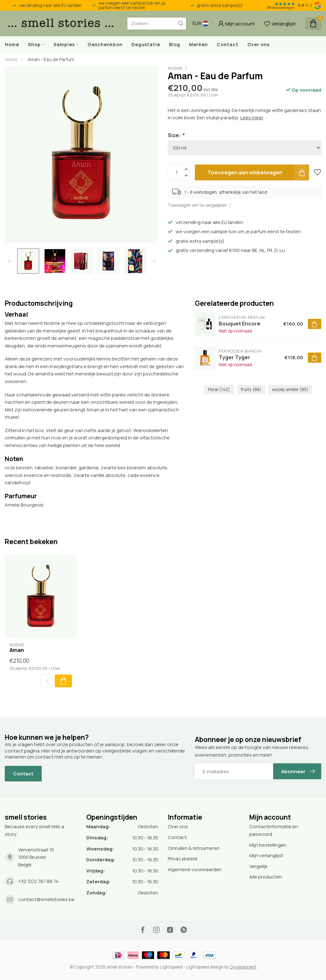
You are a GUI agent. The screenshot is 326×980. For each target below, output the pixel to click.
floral (219, 389)
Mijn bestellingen (268, 845)
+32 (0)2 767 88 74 (38, 881)
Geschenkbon (105, 44)
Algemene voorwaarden (195, 869)
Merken (198, 44)
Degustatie (146, 44)
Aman (17, 650)
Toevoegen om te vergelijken (197, 205)
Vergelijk (258, 866)
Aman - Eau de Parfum (51, 59)
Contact (228, 44)
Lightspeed (171, 967)
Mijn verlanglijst (266, 855)
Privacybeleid (182, 859)
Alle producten (266, 877)
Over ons (259, 44)
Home (12, 44)
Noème (175, 68)
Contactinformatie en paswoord (274, 830)
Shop (34, 44)
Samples (64, 44)
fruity (251, 389)
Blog (175, 44)
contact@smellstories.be (46, 899)
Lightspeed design (205, 967)
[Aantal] (47, 681)
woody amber (290, 389)
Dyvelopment (243, 967)
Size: (176, 135)
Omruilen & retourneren (194, 848)
